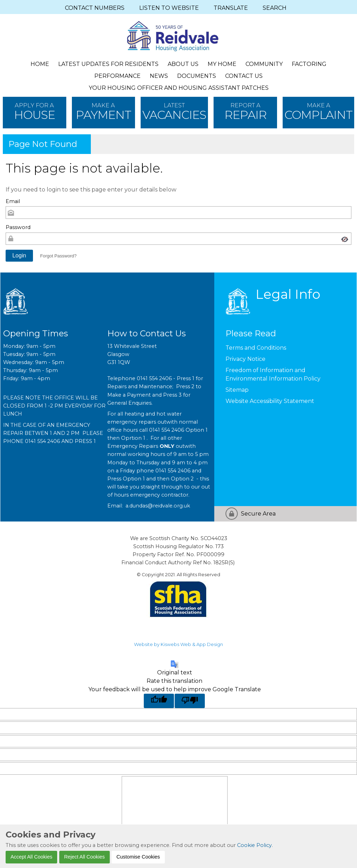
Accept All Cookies (31, 857)
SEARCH (275, 8)
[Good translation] (159, 701)
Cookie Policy (254, 845)
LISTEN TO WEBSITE (169, 8)
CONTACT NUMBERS (95, 8)
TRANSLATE (231, 8)
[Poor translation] (190, 701)
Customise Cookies (138, 857)
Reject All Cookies (85, 857)
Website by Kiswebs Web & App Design (178, 644)
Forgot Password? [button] (58, 256)
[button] (19, 256)
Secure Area (258, 514)
